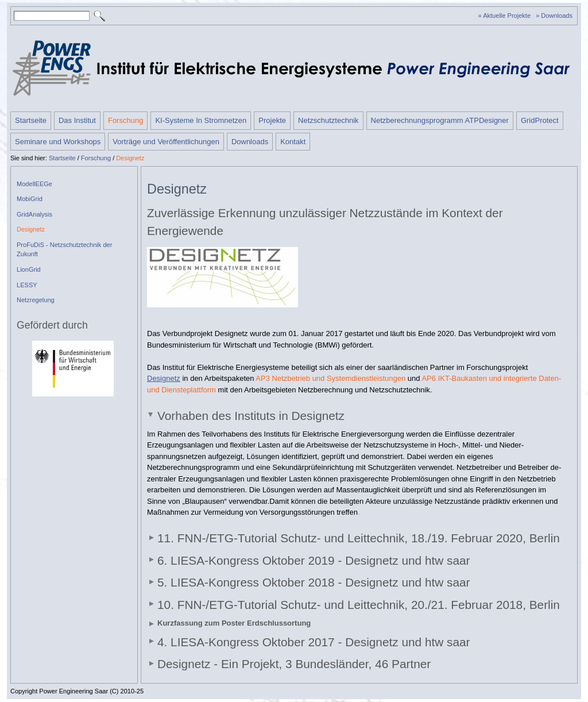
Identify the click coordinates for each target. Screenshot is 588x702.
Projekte (272, 120)
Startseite (31, 120)
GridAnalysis (34, 214)
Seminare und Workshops (58, 142)
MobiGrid (30, 199)
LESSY (27, 285)
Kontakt (293, 142)
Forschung (125, 120)
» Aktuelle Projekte (505, 16)
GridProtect (540, 120)
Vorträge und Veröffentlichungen (166, 142)
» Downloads (554, 16)
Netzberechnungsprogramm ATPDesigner (440, 120)
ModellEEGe (34, 184)
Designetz (130, 158)
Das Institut (77, 120)
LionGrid (29, 269)
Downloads (250, 142)
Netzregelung (36, 300)
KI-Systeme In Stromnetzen (201, 120)
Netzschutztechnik (328, 120)
